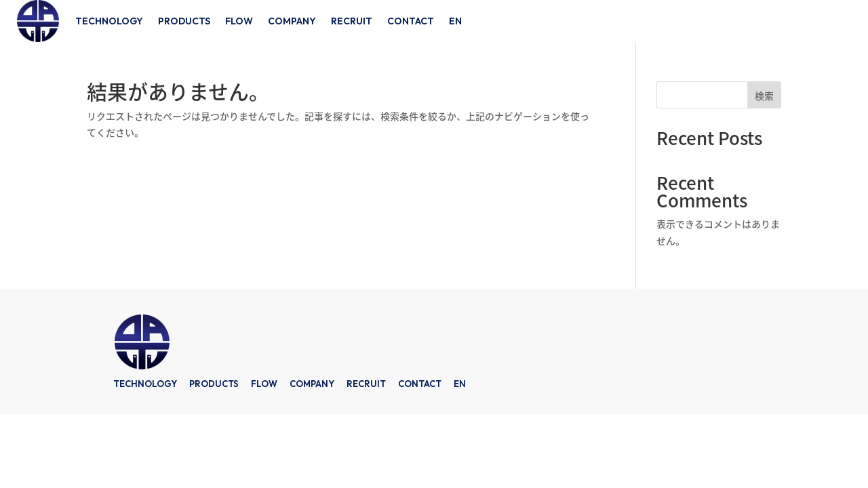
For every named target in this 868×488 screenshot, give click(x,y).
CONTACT (411, 21)
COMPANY (292, 21)
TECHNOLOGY (109, 21)
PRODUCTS (184, 21)
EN (455, 21)
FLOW (239, 21)
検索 (764, 96)
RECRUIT (352, 21)
